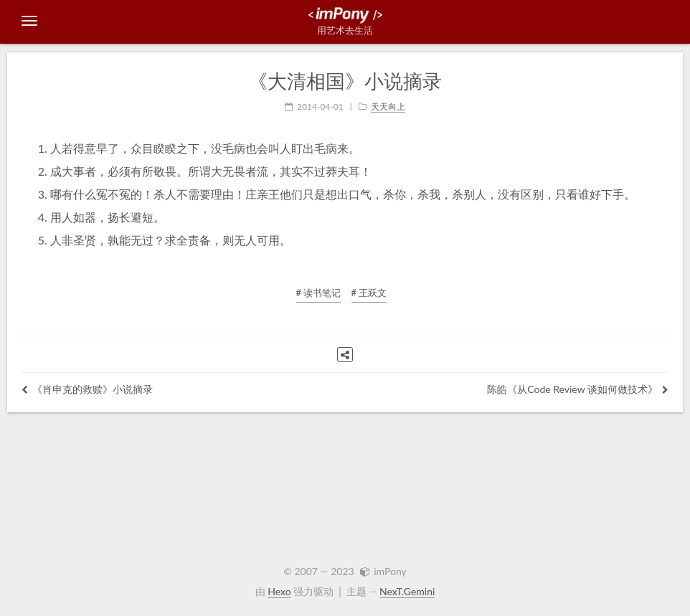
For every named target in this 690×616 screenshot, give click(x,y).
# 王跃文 (369, 293)
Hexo (279, 591)
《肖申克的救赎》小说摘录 (87, 389)
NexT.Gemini (407, 591)
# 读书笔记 (319, 293)
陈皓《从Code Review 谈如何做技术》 (578, 389)
